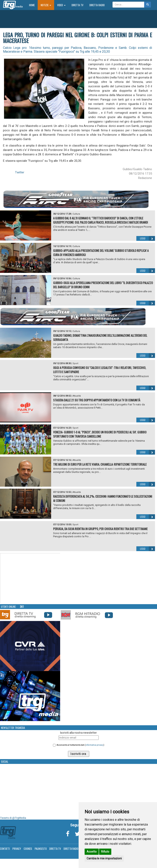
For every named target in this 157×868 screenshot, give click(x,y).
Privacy (17, 849)
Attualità (77, 396)
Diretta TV (77, 5)
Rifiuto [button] (105, 852)
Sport (75, 363)
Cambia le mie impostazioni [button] (104, 858)
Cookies (28, 849)
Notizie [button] (46, 5)
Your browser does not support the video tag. (30, 578)
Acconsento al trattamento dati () (80, 745)
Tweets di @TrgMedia (13, 818)
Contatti (5, 849)
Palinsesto (41, 849)
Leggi (147, 238)
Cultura (76, 214)
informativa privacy (95, 745)
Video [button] (61, 5)
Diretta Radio (97, 5)
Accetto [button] (92, 852)
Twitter (20, 172)
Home (33, 5)
